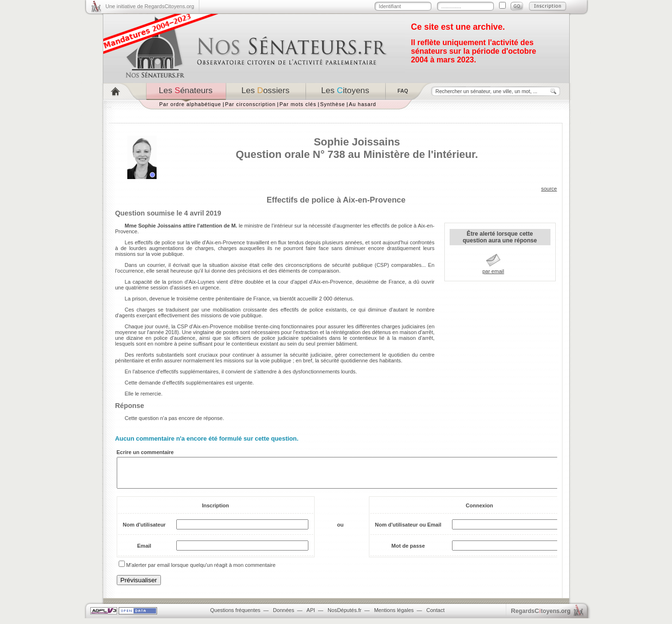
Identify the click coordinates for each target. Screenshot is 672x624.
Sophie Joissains (357, 142)
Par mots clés (298, 104)
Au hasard (362, 104)
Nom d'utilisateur (144, 530)
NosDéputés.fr (344, 616)
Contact (436, 616)
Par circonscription (250, 104)
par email (493, 271)
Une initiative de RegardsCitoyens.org (150, 6)
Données (283, 616)
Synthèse (332, 104)
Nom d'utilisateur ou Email (408, 530)
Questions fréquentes (236, 616)
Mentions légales (394, 616)
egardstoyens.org (541, 617)
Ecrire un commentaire (145, 452)
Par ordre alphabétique (190, 104)
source (549, 189)
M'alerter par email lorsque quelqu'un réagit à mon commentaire (201, 571)
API (311, 616)
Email (144, 552)
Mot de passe (408, 552)
